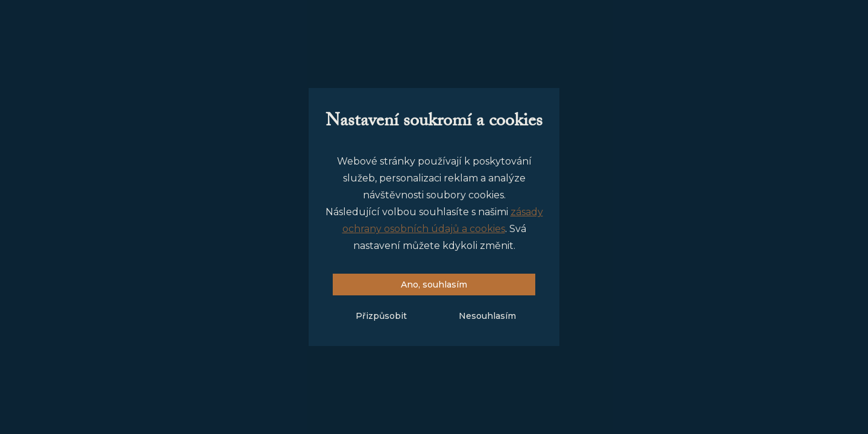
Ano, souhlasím (434, 285)
